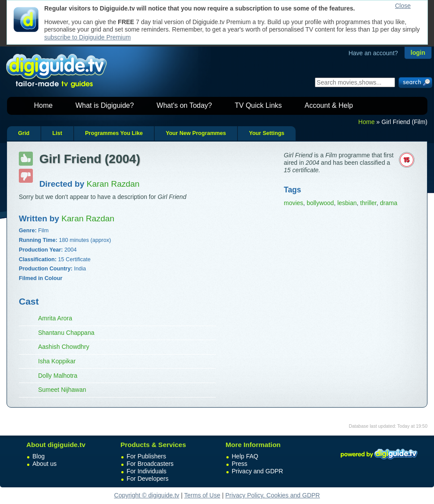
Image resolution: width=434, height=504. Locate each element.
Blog (39, 456)
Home (44, 105)
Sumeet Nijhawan (62, 390)
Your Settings (266, 133)
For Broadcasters (150, 464)
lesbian (347, 203)
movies (293, 203)
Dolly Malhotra (58, 376)
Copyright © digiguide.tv (147, 495)
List (57, 133)
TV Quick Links (258, 105)
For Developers (148, 479)
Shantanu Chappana (66, 333)
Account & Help (329, 105)
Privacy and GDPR (257, 471)
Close (403, 6)
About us (44, 464)
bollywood (320, 203)
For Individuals (146, 471)
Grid (24, 133)
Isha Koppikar (57, 361)
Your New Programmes (196, 133)
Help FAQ (245, 456)
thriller (368, 203)
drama (388, 203)
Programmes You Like (114, 133)
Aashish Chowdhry (64, 347)
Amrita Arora (55, 318)
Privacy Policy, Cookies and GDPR (272, 495)
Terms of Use (202, 495)
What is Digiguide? (104, 105)
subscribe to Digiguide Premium (88, 37)
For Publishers (146, 456)
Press (240, 464)
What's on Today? (184, 105)
